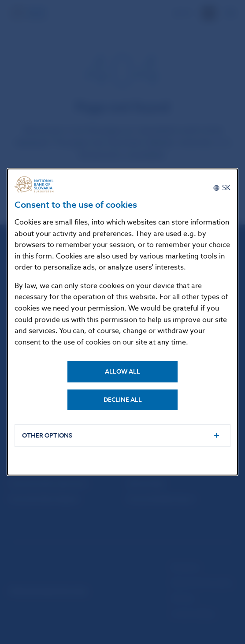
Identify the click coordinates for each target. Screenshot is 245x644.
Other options (47, 436)
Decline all (123, 400)
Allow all (122, 372)
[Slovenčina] (222, 188)
